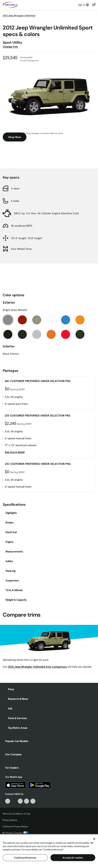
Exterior (9, 302)
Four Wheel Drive (21, 249)
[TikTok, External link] (8, 801)
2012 (19, 16)
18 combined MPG (22, 226)
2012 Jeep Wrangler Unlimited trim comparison (37, 667)
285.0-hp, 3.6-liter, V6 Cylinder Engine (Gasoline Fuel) (46, 213)
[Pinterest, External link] (33, 801)
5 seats (15, 201)
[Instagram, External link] (27, 801)
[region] (49, 851)
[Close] (94, 839)
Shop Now (15, 137)
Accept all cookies (73, 858)
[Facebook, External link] (14, 801)
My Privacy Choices (15, 833)
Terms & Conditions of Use (16, 814)
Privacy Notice (10, 820)
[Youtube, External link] (20, 801)
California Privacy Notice (15, 826)
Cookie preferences (25, 858)
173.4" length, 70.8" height (27, 238)
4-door (15, 188)
